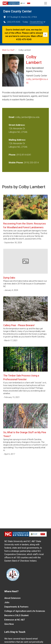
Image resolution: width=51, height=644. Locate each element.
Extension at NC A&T (15, 620)
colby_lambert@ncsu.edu (37, 81)
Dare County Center (17, 11)
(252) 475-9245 (12, 22)
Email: (12, 117)
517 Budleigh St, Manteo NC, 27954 (20, 17)
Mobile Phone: (16, 163)
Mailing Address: (17, 140)
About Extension (12, 598)
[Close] (45, 35)
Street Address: (17, 125)
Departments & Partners (16, 607)
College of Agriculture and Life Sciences (25, 611)
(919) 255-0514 (31, 163)
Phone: (12, 155)
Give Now (9, 624)
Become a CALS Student (16, 615)
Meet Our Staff (8, 50)
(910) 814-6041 (24, 155)
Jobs (7, 602)
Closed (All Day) (37, 22)
